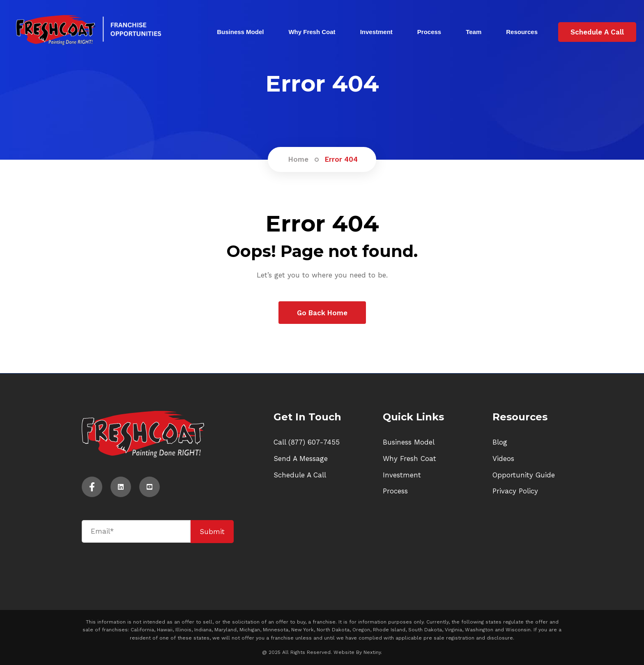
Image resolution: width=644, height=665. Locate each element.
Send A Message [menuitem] (301, 459)
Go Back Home (322, 313)
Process (429, 32)
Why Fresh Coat (312, 32)
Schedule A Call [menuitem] (300, 475)
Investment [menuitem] (402, 475)
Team (474, 32)
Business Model (240, 32)
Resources (522, 32)
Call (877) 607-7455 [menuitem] (307, 442)
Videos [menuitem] (503, 459)
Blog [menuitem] (500, 442)
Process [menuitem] (395, 491)
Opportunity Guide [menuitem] (524, 475)
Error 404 (341, 159)
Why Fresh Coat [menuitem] (409, 459)
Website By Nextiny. (358, 652)
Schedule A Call (597, 32)
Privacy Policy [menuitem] (515, 491)
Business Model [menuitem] (409, 442)
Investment (376, 32)
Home (298, 159)
